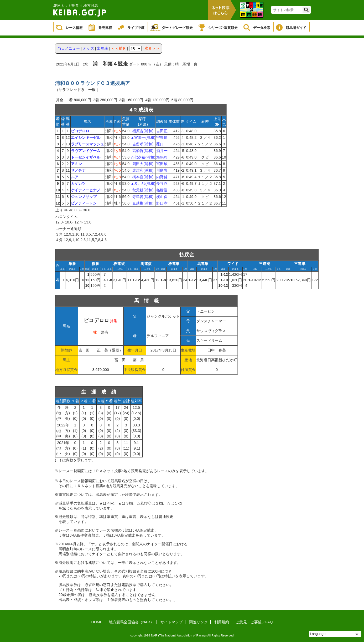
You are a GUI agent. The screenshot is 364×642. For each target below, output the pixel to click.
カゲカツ (78, 184)
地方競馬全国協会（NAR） (131, 622)
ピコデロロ (80, 131)
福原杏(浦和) (143, 131)
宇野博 (162, 137)
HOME (97, 622)
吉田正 (162, 131)
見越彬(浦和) (143, 203)
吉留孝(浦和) (143, 144)
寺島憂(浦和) (143, 197)
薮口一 (162, 144)
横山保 (162, 197)
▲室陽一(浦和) (143, 137)
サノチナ (78, 170)
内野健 (162, 177)
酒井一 (162, 151)
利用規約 (222, 622)
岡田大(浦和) (143, 164)
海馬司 (162, 157)
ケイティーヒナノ (86, 190)
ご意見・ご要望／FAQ (254, 622)
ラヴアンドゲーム (86, 151)
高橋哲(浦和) (143, 151)
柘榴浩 (162, 190)
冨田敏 (162, 164)
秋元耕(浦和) (143, 190)
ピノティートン (84, 203)
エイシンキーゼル (86, 137)
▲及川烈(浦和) (143, 184)
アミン (76, 164)
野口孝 (162, 203)
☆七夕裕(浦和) (143, 157)
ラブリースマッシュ (88, 144)
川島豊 (162, 170)
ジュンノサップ (84, 197)
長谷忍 (162, 184)
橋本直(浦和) (143, 177)
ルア (75, 177)
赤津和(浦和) (143, 170)
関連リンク (198, 622)
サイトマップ (172, 622)
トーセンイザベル (86, 157)
